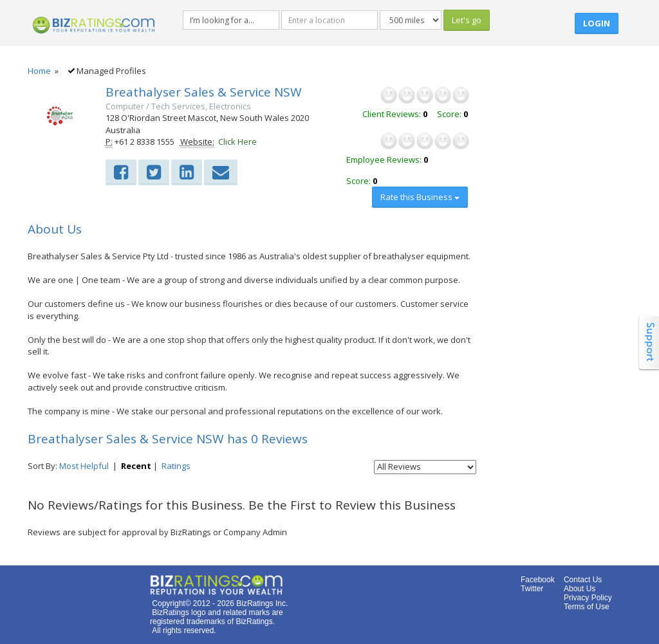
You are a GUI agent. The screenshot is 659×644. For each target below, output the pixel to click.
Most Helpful (84, 466)
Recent (136, 466)
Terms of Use (587, 607)
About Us (580, 589)
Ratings (176, 466)
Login (597, 23)
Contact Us (583, 580)
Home (39, 71)
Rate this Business (420, 197)
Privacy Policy (588, 598)
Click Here (237, 142)
